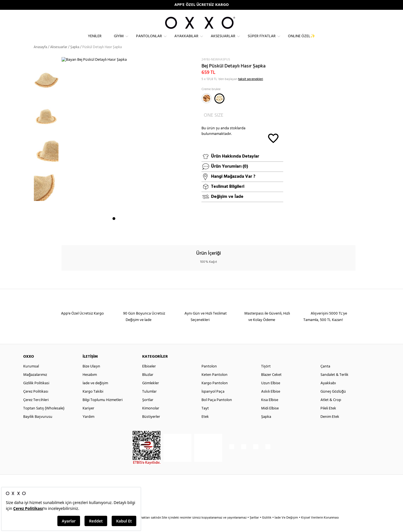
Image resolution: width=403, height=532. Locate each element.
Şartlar (255, 528)
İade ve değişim (95, 393)
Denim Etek (330, 427)
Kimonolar (151, 419)
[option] (48, 85)
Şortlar (148, 410)
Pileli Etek (328, 419)
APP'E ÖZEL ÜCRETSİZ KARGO (201, 5)
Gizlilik (267, 528)
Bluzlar (148, 385)
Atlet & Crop (331, 410)
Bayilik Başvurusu (38, 427)
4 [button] (129, 233)
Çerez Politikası (36, 402)
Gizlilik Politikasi (36, 393)
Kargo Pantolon (215, 393)
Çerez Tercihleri (36, 410)
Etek (205, 427)
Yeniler (95, 41)
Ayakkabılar (186, 41)
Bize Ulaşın (91, 377)
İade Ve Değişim (286, 528)
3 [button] (124, 233)
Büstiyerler (151, 427)
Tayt (205, 419)
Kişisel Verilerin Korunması (320, 528)
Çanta (325, 377)
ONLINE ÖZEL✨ (302, 41)
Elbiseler (149, 377)
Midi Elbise (270, 419)
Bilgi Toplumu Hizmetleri (103, 410)
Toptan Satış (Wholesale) (44, 419)
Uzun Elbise (271, 393)
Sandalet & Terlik (334, 385)
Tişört (266, 377)
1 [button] (114, 233)
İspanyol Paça (213, 402)
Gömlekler (151, 393)
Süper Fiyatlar (262, 41)
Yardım (88, 427)
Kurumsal (31, 377)
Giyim (119, 41)
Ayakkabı (328, 393)
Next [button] (64, 154)
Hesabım (90, 385)
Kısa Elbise (270, 410)
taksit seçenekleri (251, 89)
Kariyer (88, 419)
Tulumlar (149, 402)
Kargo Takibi (93, 402)
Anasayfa (40, 57)
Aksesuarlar (223, 41)
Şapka (266, 427)
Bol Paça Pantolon (217, 410)
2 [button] (119, 233)
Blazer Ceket (271, 385)
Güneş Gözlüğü (333, 402)
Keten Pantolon (215, 385)
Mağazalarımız (35, 385)
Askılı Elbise (271, 402)
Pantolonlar (149, 41)
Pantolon (209, 377)
